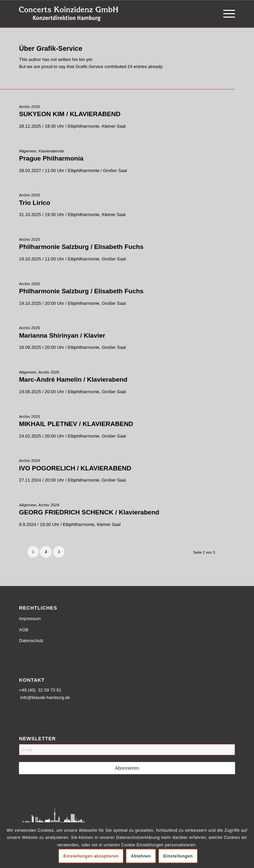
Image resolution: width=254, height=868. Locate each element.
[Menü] (226, 14)
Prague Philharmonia (51, 158)
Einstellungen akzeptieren (91, 856)
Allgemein (28, 151)
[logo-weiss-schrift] (105, 14)
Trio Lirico (35, 203)
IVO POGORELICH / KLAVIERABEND (75, 468)
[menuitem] (226, 14)
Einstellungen (178, 856)
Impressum (30, 619)
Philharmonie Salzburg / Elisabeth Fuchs (81, 247)
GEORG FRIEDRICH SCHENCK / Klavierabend (89, 512)
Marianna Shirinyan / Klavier (62, 335)
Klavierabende (51, 151)
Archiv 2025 (29, 107)
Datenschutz (31, 641)
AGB (24, 630)
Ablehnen (141, 856)
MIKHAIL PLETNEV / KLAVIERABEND (76, 424)
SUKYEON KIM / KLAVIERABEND (70, 114)
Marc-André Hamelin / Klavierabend (73, 379)
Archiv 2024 (29, 460)
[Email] (127, 750)
